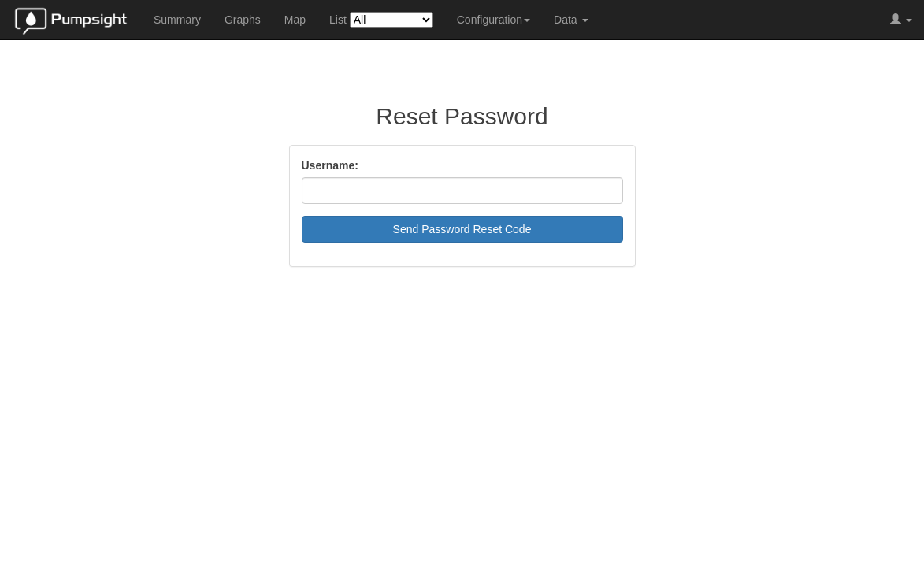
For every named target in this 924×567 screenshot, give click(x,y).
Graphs (243, 20)
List (381, 20)
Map (295, 20)
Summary (177, 20)
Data (571, 20)
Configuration (494, 20)
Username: (330, 165)
